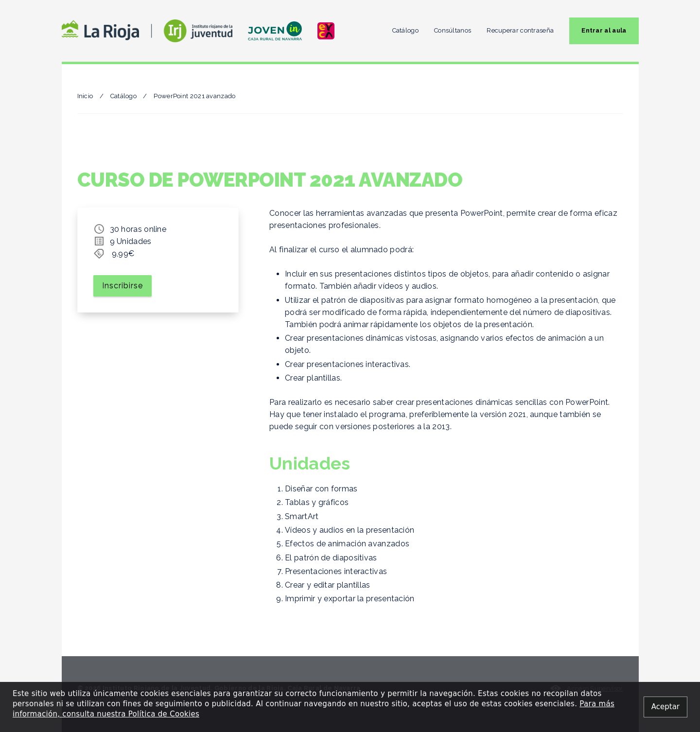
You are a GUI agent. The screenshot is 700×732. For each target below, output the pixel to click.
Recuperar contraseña (520, 30)
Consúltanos (453, 30)
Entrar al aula (604, 30)
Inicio (85, 96)
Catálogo (405, 30)
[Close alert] (665, 707)
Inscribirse (122, 286)
